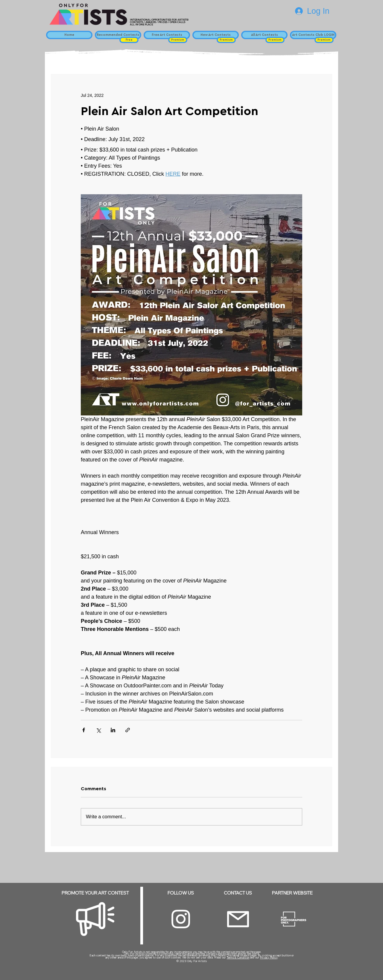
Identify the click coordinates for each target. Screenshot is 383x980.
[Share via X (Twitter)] (98, 730)
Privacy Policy (269, 957)
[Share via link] (128, 730)
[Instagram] (181, 919)
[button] (129, 40)
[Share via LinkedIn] (113, 730)
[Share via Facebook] (84, 730)
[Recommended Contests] (118, 35)
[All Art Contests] (264, 35)
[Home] (69, 35)
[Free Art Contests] (167, 35)
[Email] (238, 919)
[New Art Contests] (216, 35)
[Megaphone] (95, 919)
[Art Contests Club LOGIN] (313, 35)
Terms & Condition (238, 957)
